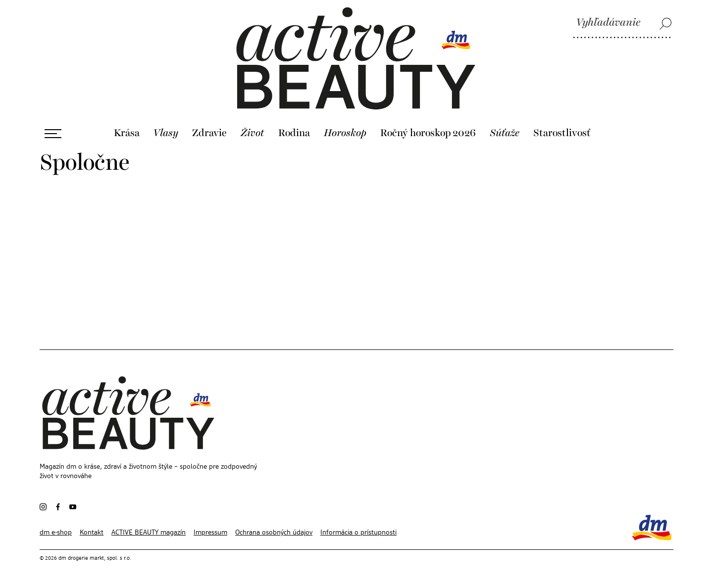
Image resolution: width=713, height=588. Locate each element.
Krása (127, 133)
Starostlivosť (562, 133)
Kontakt (92, 533)
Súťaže (505, 133)
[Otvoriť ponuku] (53, 134)
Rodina (294, 133)
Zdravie (209, 133)
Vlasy (166, 133)
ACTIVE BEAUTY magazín (149, 533)
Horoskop (345, 133)
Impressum (210, 533)
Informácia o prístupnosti (358, 533)
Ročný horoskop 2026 (428, 133)
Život (253, 133)
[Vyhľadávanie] (622, 23)
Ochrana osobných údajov (274, 533)
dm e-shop (56, 533)
